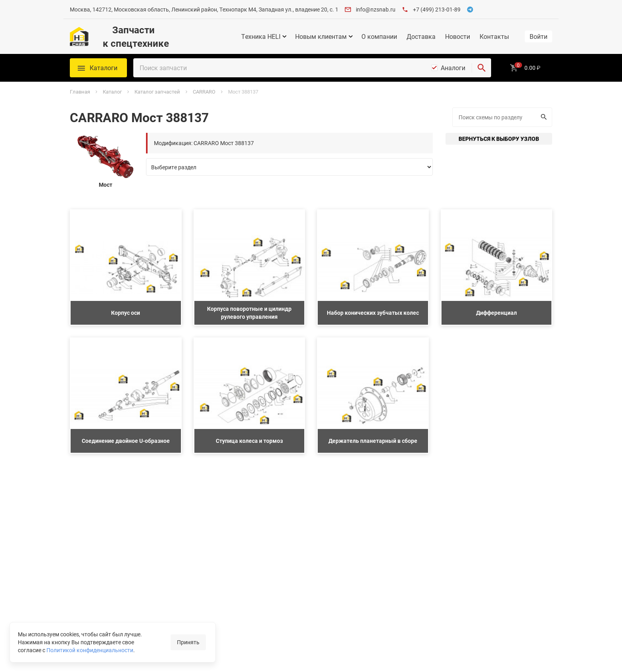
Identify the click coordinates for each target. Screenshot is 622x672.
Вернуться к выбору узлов (499, 139)
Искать (543, 117)
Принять (188, 642)
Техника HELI (261, 36)
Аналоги (453, 68)
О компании (379, 36)
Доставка (421, 36)
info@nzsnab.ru (376, 9)
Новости (458, 36)
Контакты (494, 36)
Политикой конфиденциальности (90, 650)
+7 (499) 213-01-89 (437, 9)
